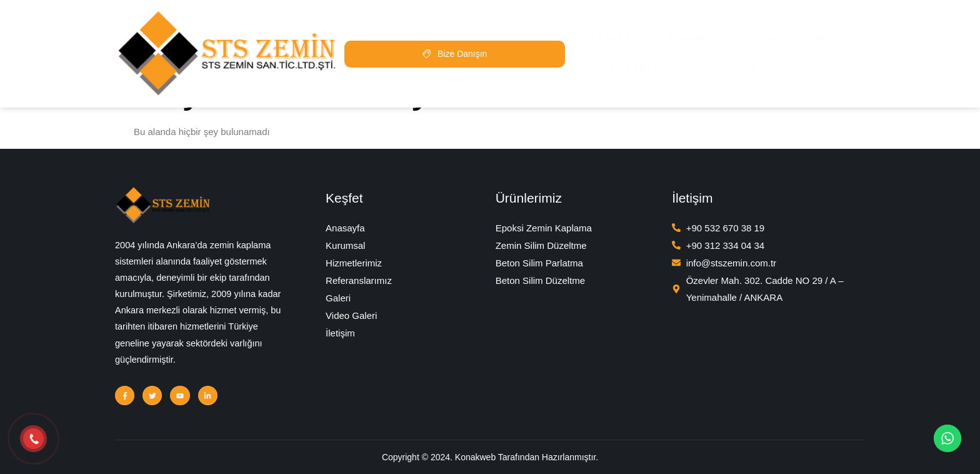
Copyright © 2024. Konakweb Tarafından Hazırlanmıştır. (490, 456)
